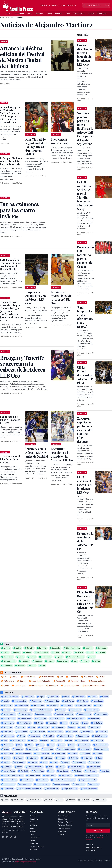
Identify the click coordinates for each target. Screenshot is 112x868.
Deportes (59, 14)
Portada (9, 14)
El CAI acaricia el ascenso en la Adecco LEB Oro (84, 485)
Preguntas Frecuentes (94, 847)
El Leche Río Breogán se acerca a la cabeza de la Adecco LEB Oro (85, 602)
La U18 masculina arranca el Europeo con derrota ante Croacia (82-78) (10, 265)
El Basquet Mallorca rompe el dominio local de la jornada (11, 161)
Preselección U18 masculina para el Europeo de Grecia (86, 257)
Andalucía (40, 14)
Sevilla (30, 14)
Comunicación (79, 14)
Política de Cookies (65, 825)
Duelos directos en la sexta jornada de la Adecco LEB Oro (84, 55)
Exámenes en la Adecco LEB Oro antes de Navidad (37, 453)
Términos (99, 860)
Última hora (19, 14)
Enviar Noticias (91, 851)
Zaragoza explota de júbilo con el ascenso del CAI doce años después (85, 430)
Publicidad (90, 844)
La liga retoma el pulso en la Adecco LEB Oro (10, 420)
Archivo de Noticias (37, 846)
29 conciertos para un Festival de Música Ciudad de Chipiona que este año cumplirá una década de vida (10, 115)
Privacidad (82, 860)
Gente (49, 14)
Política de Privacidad (66, 822)
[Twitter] (7, 837)
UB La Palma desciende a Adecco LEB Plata (85, 375)
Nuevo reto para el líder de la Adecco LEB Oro (10, 459)
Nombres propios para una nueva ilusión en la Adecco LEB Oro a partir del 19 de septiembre (85, 128)
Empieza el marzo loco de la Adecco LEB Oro (61, 298)
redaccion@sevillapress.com (26, 862)
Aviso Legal (62, 831)
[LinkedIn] (15, 837)
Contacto (61, 834)
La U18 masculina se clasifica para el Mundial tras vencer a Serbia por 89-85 (85, 195)
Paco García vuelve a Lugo (60, 141)
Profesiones (102, 14)
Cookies (91, 860)
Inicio (2, 17)
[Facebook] (3, 837)
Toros (68, 14)
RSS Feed (33, 850)
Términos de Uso (64, 828)
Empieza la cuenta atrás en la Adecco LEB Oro (36, 298)
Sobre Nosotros (64, 816)
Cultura (91, 14)
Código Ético (62, 819)
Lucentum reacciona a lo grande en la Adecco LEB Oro (62, 454)
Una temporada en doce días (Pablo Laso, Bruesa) (85, 317)
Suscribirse (98, 831)
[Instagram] (11, 837)
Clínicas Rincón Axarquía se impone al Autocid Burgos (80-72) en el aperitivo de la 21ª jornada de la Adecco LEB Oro (11, 311)
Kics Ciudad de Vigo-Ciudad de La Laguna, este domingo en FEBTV (36, 147)
